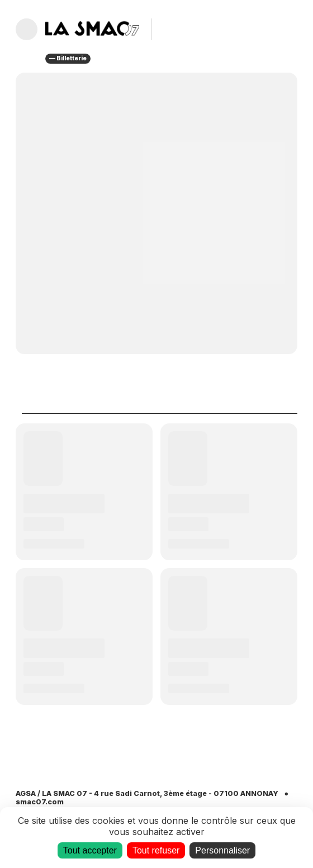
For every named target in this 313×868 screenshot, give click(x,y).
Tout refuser (156, 850)
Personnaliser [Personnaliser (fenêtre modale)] (222, 850)
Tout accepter (90, 850)
